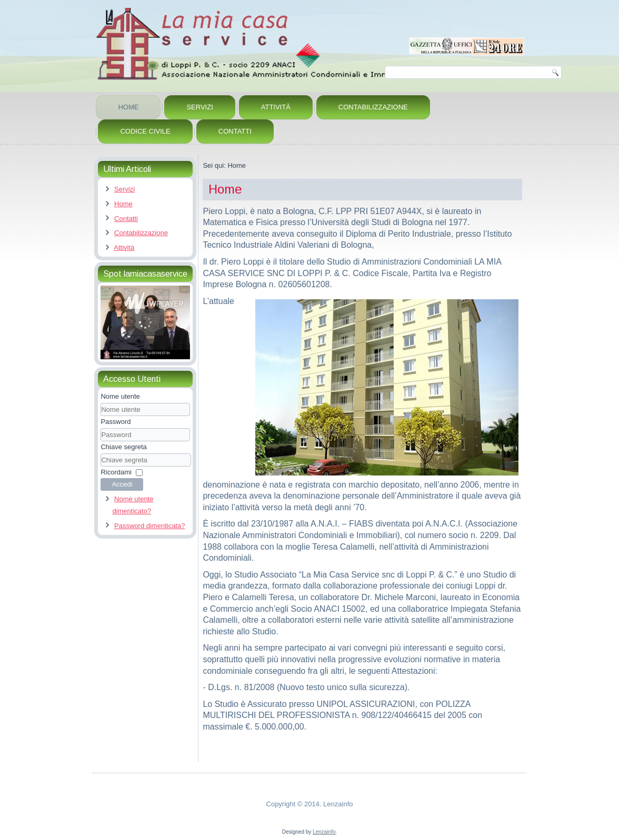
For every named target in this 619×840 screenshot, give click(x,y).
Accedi (122, 484)
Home (128, 107)
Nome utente (120, 396)
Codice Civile (145, 131)
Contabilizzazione (373, 107)
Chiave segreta (123, 447)
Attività (276, 107)
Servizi (199, 107)
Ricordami (116, 472)
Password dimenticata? (149, 526)
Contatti (235, 131)
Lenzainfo (324, 832)
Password (116, 422)
